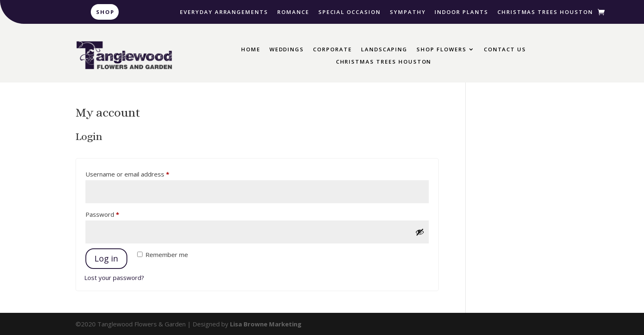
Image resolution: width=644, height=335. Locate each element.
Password (115, 213)
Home (251, 50)
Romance (293, 12)
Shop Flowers (441, 50)
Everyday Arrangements (224, 12)
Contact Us (505, 50)
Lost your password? (114, 278)
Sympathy (408, 12)
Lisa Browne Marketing (266, 324)
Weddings (287, 50)
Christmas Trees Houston (545, 12)
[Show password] (420, 232)
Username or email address (140, 173)
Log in (106, 258)
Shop (105, 12)
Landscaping (384, 50)
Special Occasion (350, 12)
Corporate (332, 50)
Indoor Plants (461, 12)
